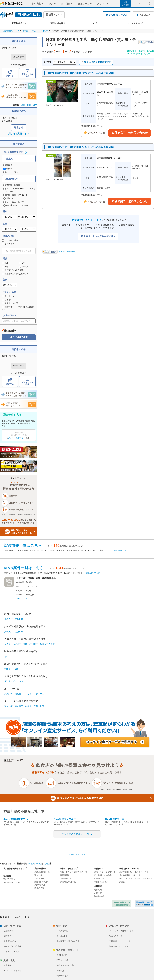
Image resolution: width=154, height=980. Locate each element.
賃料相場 (98, 890)
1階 (22, 263)
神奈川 (34, 31)
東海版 (39, 864)
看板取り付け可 (10, 303)
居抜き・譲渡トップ (69, 869)
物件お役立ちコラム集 (129, 869)
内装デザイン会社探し (13, 946)
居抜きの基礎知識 (67, 251)
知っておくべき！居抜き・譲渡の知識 (136, 878)
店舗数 (19, 591)
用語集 (122, 882)
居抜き (7, 644)
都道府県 (20, 582)
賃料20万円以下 (47, 644)
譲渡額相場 (99, 896)
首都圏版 (22, 864)
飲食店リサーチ (116, 936)
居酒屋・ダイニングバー (16, 681)
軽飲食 (8, 169)
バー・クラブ (11, 172)
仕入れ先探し (62, 931)
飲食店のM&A (10, 941)
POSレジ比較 (62, 960)
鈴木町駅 (44, 31)
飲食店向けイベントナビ (120, 946)
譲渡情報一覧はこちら (23, 546)
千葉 (36, 694)
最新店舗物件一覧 (42, 872)
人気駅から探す (41, 885)
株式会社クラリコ (115, 819)
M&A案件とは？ (93, 573)
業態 (18, 586)
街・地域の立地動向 (103, 875)
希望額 (19, 595)
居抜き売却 (9, 936)
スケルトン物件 (10, 240)
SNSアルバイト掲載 (13, 971)
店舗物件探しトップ (11, 31)
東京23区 (8, 694)
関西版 (31, 864)
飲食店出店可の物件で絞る (96, 62)
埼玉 (42, 694)
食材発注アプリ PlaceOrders (69, 941)
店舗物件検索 (40, 869)
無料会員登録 (125, 3)
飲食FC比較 (62, 955)
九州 (35, 105)
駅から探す (39, 875)
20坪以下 (17, 644)
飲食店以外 (11, 179)
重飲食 (8, 165)
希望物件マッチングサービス (87, 220)
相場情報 (98, 886)
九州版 (47, 864)
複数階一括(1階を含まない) (15, 274)
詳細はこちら (22, 598)
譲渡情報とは (66, 875)
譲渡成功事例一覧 (68, 882)
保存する (10, 73)
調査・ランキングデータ (105, 872)
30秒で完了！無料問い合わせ (130, 133)
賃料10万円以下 (31, 644)
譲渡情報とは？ (120, 550)
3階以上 (24, 267)
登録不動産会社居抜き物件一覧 (74, 872)
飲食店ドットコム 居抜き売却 (144, 904)
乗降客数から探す (42, 882)
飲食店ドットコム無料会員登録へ (98, 236)
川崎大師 (8, 619)
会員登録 (7, 876)
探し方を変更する (19, 134)
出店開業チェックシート (120, 941)
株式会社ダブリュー (65, 819)
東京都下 (19, 694)
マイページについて (12, 882)
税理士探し (61, 971)
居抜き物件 (8, 244)
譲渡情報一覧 (66, 878)
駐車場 (6, 300)
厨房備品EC (62, 936)
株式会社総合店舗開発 (16, 819)
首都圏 (25, 31)
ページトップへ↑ (77, 855)
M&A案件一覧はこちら (24, 568)
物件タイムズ (100, 869)
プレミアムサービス (17, 438)
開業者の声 (99, 878)
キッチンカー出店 (12, 952)
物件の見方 (39, 888)
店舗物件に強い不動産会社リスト (134, 872)
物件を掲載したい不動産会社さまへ (122, 904)
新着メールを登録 (27, 73)
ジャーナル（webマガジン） (122, 931)
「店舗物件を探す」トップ (15, 869)
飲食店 (8, 159)
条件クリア (19, 57)
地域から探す (40, 878)
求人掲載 (8, 965)
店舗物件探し (10, 931)
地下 (5, 263)
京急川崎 (19, 619)
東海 (29, 105)
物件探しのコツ (101, 882)
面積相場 (98, 893)
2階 (5, 267)
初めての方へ (9, 879)
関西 (23, 105)
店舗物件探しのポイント (130, 875)
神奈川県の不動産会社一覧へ (77, 834)
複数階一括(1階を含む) (13, 270)
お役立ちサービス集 (65, 965)
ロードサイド (9, 296)
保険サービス (62, 976)
